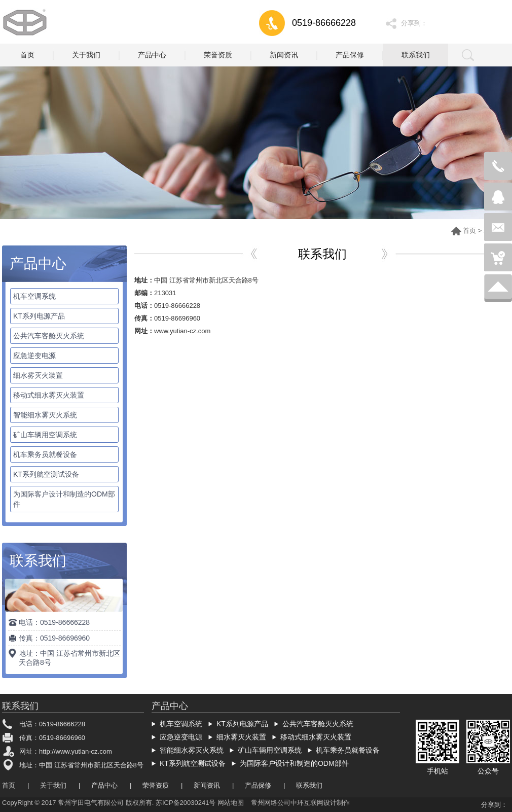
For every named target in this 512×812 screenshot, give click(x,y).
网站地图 (231, 803)
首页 (469, 231)
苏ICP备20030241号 (186, 803)
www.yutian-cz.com (182, 331)
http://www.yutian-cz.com (76, 751)
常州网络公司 (271, 803)
